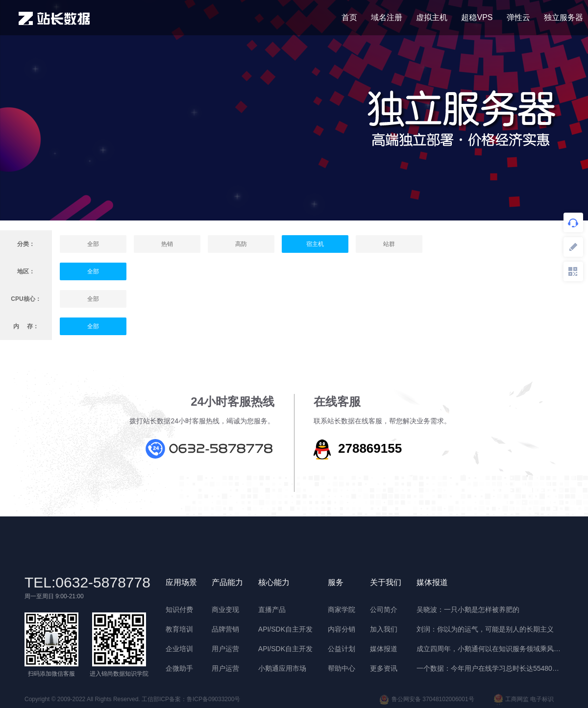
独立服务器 (563, 17)
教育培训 (179, 629)
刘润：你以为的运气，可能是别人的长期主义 (485, 629)
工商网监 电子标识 (524, 700)
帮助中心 (342, 668)
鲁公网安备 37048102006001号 (427, 700)
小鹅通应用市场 (282, 668)
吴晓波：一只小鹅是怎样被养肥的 (468, 610)
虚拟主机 (432, 17)
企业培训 (179, 649)
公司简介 (384, 610)
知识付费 (179, 610)
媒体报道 (384, 649)
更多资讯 (384, 668)
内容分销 (342, 629)
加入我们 (384, 629)
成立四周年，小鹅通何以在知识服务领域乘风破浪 (490, 649)
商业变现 (225, 610)
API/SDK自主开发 (285, 629)
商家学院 (342, 610)
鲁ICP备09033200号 (213, 699)
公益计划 (342, 649)
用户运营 (225, 649)
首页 (349, 17)
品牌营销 (225, 629)
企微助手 (179, 668)
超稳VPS (477, 17)
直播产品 (272, 610)
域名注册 (387, 17)
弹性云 (518, 17)
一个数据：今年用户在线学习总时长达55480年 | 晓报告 (490, 668)
